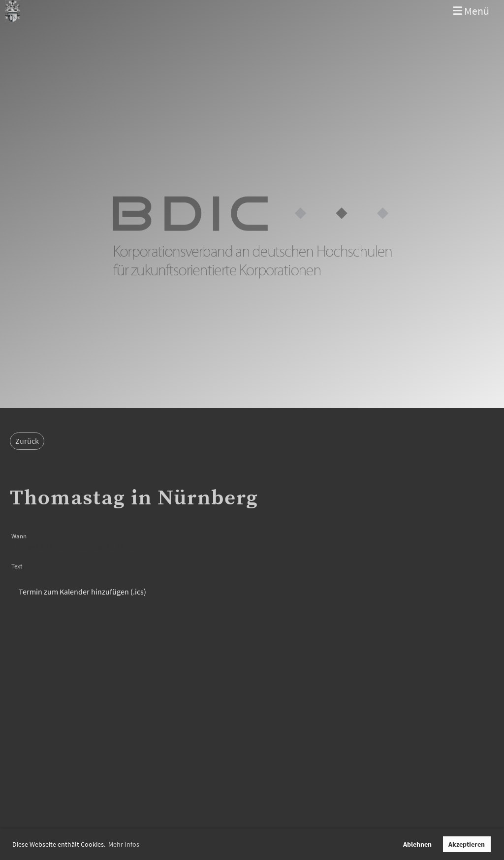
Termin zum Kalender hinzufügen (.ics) (82, 592)
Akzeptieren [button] (467, 844)
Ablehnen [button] (417, 844)
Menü (471, 11)
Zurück (27, 441)
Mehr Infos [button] (124, 844)
